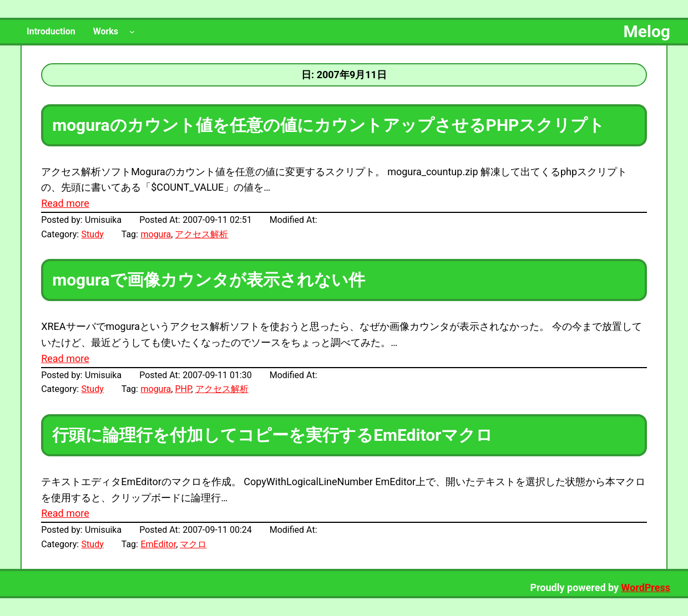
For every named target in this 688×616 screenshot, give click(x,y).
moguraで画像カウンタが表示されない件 (208, 280)
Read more (65, 203)
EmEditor (158, 544)
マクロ (193, 544)
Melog (647, 31)
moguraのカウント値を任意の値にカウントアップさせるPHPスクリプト (328, 125)
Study (93, 234)
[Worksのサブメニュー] (132, 32)
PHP (183, 389)
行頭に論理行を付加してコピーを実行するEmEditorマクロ (272, 435)
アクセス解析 (201, 234)
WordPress (646, 587)
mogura (156, 234)
